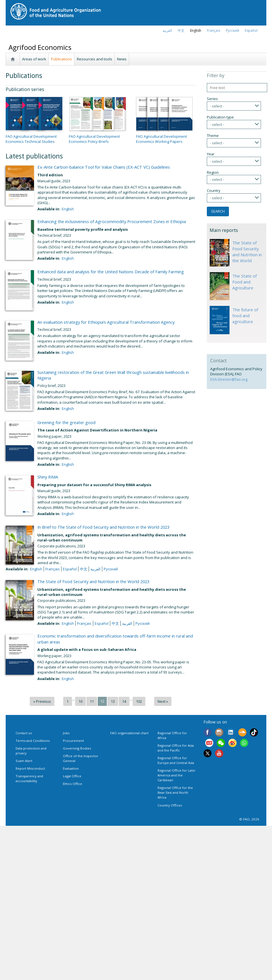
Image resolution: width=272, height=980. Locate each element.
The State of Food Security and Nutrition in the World (247, 252)
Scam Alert (24, 761)
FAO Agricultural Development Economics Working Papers (161, 139)
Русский (232, 30)
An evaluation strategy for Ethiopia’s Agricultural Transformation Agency (106, 322)
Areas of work (34, 59)
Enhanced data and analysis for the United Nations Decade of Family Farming (111, 272)
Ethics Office (73, 784)
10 (80, 701)
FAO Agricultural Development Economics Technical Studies (31, 139)
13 (113, 701)
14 (124, 701)
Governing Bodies (77, 748)
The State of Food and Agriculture (245, 282)
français (213, 30)
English (68, 209)
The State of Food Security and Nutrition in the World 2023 (93, 581)
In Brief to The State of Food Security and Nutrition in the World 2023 (103, 527)
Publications (61, 59)
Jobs (66, 733)
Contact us (24, 733)
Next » (163, 701)
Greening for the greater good (66, 422)
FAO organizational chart (129, 733)
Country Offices (170, 805)
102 (139, 701)
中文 (181, 30)
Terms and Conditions (33, 741)
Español (251, 30)
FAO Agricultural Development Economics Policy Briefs (94, 139)
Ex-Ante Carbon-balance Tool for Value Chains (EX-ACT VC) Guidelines (104, 167)
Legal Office (72, 776)
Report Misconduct (30, 768)
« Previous (42, 701)
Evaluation (71, 768)
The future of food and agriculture (245, 316)
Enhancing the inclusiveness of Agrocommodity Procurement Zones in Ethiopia (112, 221)
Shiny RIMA (48, 477)
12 (102, 701)
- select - (217, 106)
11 (92, 701)
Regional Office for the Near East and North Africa (175, 792)
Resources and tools (94, 59)
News (122, 59)
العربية (167, 30)
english (196, 30)
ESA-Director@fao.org (229, 379)
